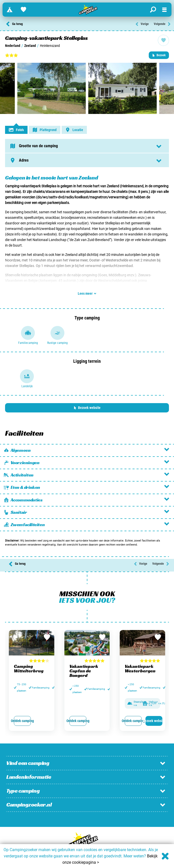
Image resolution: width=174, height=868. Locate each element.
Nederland (13, 46)
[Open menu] (164, 10)
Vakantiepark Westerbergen (140, 668)
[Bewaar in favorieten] (47, 637)
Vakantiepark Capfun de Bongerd (84, 671)
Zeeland (30, 46)
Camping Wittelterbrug (29, 668)
